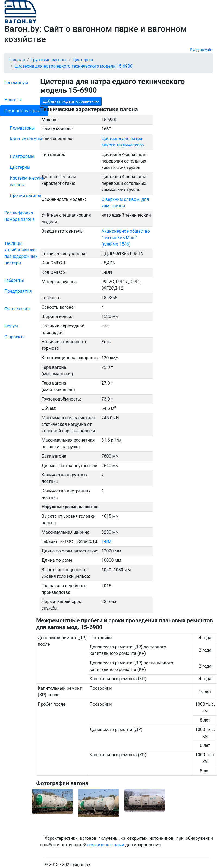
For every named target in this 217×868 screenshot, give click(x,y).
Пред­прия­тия (18, 291)
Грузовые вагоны (22, 111)
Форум (11, 326)
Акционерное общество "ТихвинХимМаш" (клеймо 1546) (125, 238)
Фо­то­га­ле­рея (18, 309)
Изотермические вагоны (27, 181)
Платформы (22, 156)
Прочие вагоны (25, 196)
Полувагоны (22, 128)
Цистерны (20, 167)
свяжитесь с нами (106, 845)
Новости (13, 100)
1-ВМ (106, 541)
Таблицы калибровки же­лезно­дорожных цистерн (21, 253)
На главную (16, 82)
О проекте (15, 337)
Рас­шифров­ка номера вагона (20, 216)
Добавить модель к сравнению (71, 101)
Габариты (14, 280)
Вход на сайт (202, 50)
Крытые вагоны (26, 139)
